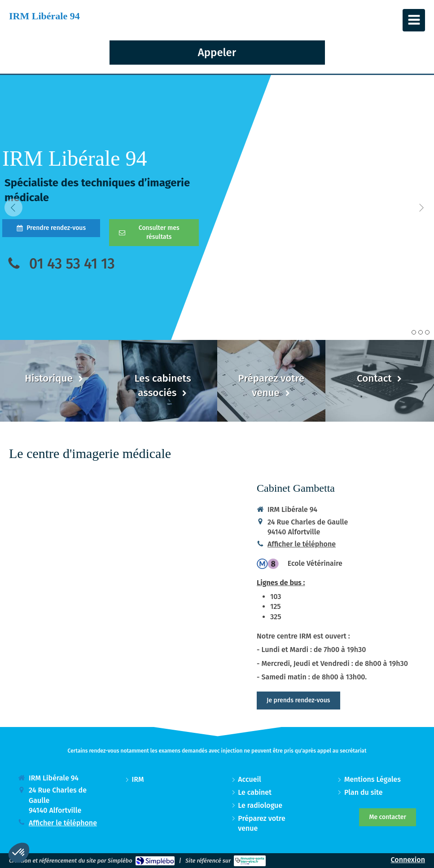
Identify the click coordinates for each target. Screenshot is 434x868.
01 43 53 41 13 (72, 264)
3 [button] (427, 332)
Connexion (408, 860)
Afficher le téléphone (302, 544)
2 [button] (421, 332)
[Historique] (54, 381)
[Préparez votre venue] (272, 381)
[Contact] (380, 381)
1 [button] (414, 332)
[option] (217, 207)
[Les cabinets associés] (163, 381)
